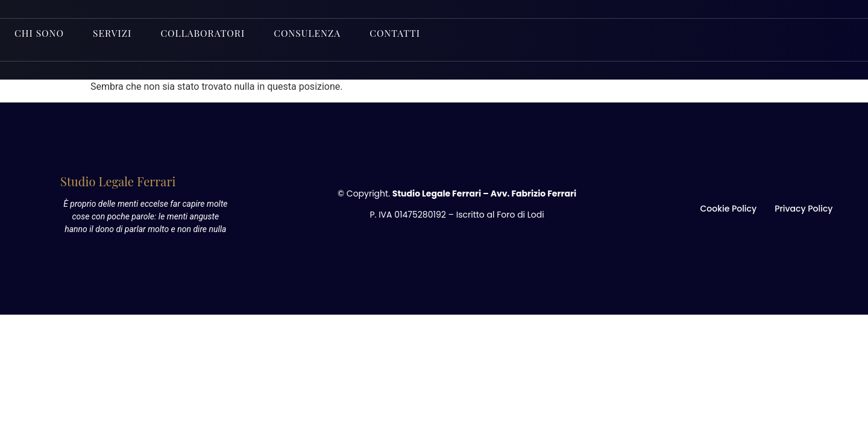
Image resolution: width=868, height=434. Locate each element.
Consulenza (316, 32)
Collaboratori (209, 32)
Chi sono (40, 32)
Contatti (407, 32)
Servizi (116, 32)
